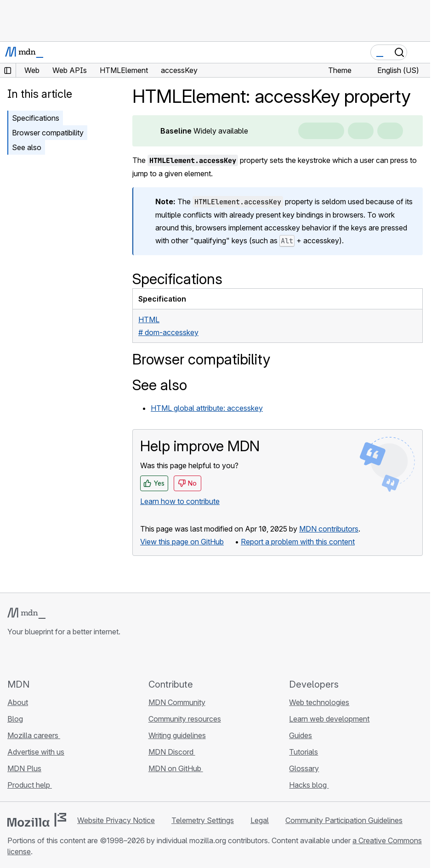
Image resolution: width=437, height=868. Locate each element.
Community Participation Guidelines (344, 820)
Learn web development (329, 719)
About (18, 702)
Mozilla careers (34, 735)
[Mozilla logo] (37, 820)
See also (27, 147)
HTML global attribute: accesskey (207, 408)
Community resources (185, 719)
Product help (30, 785)
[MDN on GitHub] (13, 657)
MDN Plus (24, 768)
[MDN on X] (46, 657)
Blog (15, 719)
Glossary (304, 768)
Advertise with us (36, 752)
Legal (260, 820)
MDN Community (177, 702)
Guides (301, 735)
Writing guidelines (177, 735)
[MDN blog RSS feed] (79, 657)
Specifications (36, 118)
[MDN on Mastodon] (62, 657)
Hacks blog (309, 785)
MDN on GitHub (176, 768)
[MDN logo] (26, 613)
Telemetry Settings (203, 820)
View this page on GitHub (182, 542)
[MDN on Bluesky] (29, 657)
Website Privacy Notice (116, 820)
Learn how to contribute (180, 501)
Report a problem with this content (298, 542)
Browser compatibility (48, 133)
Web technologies (319, 702)
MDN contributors (329, 529)
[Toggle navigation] (420, 52)
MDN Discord (172, 752)
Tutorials (304, 752)
